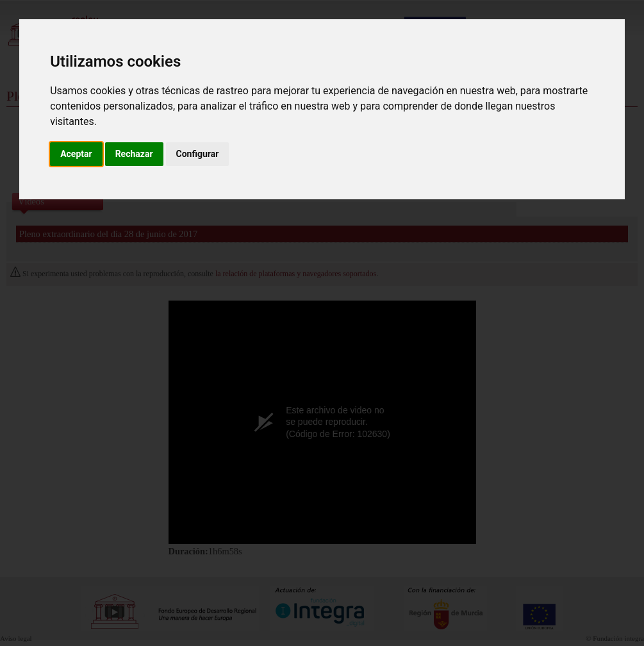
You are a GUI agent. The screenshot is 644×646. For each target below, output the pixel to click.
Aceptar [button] (76, 154)
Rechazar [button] (134, 154)
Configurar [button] (198, 154)
